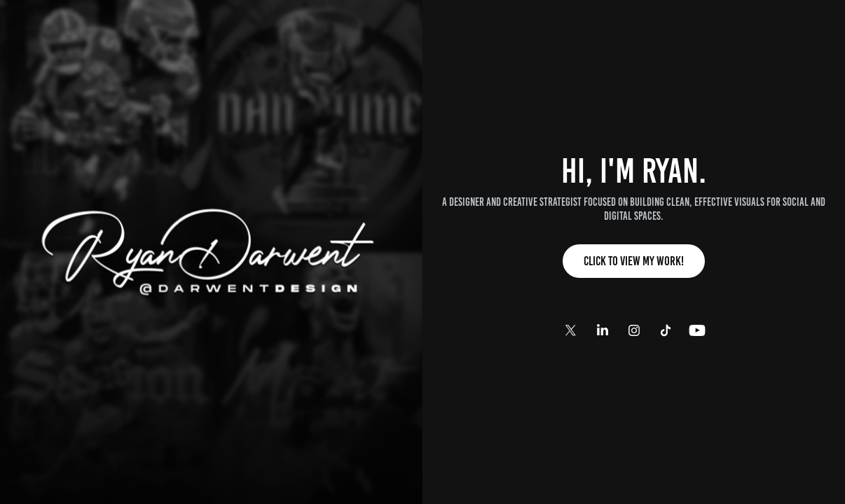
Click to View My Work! (634, 261)
